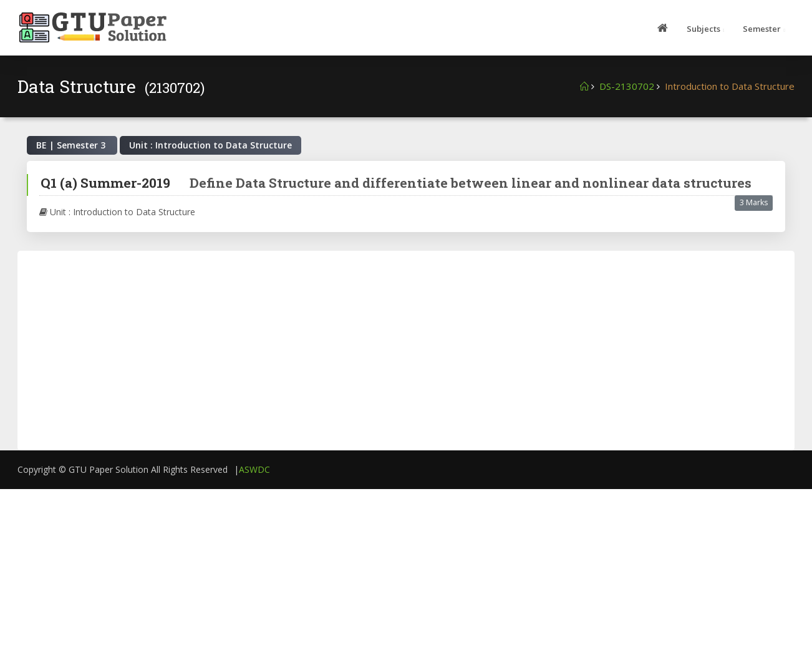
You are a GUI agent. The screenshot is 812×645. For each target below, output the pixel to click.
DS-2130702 (627, 86)
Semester (762, 29)
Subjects (703, 29)
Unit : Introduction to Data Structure (117, 212)
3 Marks (754, 202)
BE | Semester (72, 145)
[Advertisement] (307, 351)
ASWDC (254, 469)
